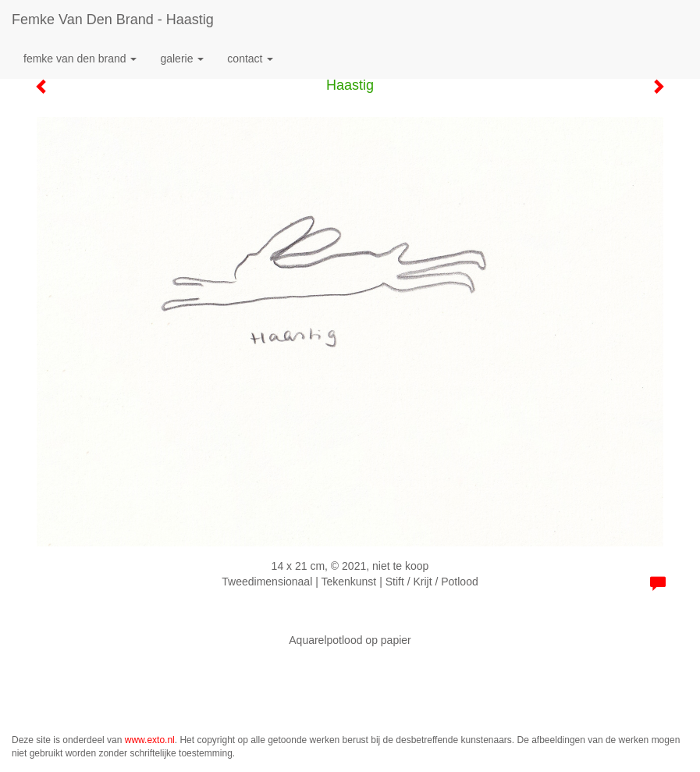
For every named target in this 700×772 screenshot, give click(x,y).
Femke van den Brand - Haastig (113, 20)
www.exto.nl (150, 740)
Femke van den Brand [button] (80, 59)
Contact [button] (250, 59)
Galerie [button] (182, 59)
